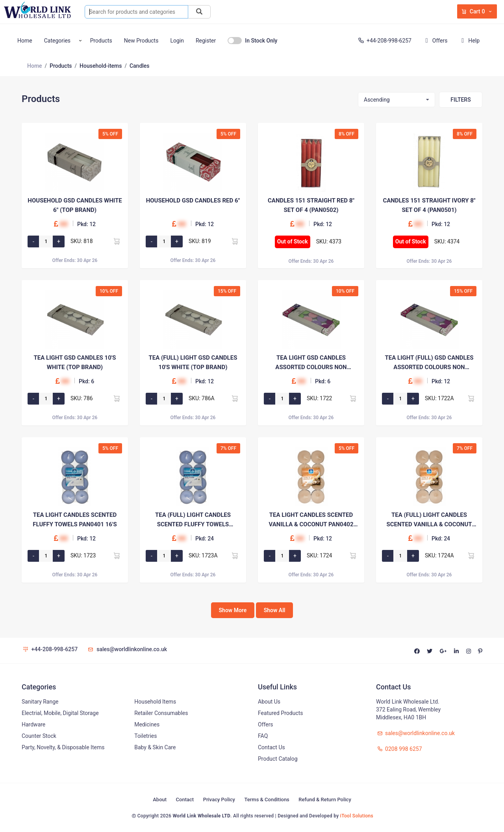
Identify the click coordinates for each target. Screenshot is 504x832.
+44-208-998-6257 (384, 41)
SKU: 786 (82, 398)
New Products (141, 41)
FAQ (263, 736)
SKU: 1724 (320, 555)
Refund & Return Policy (325, 799)
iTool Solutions (357, 816)
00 (64, 224)
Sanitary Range (40, 702)
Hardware (33, 724)
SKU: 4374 (447, 241)
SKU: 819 (200, 241)
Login (177, 41)
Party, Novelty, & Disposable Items (63, 747)
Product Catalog (278, 759)
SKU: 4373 (329, 241)
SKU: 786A (202, 398)
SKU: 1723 (83, 555)
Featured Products (281, 713)
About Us (269, 702)
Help (469, 41)
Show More (233, 610)
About (160, 799)
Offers (435, 41)
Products (101, 41)
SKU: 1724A (439, 555)
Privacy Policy (219, 799)
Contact (185, 799)
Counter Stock (39, 736)
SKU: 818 (82, 241)
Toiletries (145, 736)
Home (25, 41)
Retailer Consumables (161, 713)
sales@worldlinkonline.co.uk (127, 649)
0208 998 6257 (399, 749)
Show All (275, 610)
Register (206, 41)
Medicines (147, 724)
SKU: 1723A (203, 555)
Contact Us (271, 747)
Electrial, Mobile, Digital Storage (60, 713)
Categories (57, 41)
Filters (460, 100)
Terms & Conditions (267, 799)
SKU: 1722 (320, 398)
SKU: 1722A (439, 398)
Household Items (155, 702)
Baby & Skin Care (155, 747)
